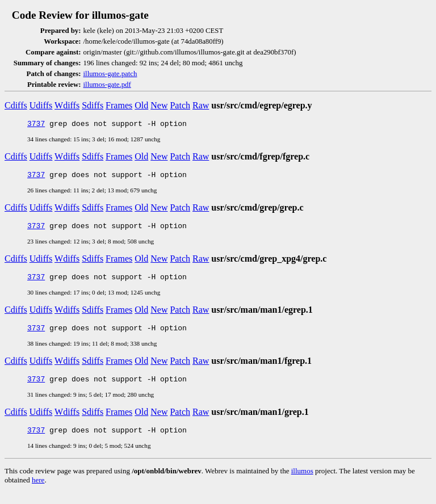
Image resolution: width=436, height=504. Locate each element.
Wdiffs (67, 105)
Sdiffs (93, 105)
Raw (201, 105)
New (159, 105)
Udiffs (41, 105)
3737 (36, 125)
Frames (119, 105)
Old (141, 105)
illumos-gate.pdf (107, 85)
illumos (302, 483)
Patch (180, 105)
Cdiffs (16, 105)
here (38, 492)
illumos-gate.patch (110, 74)
